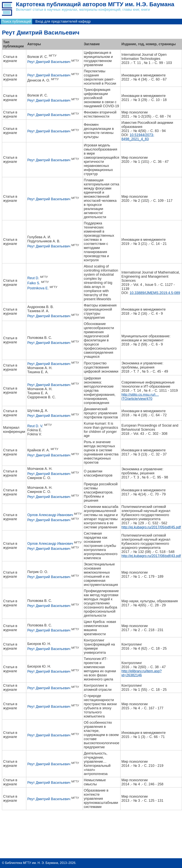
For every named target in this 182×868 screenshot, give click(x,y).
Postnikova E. (38, 288)
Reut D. (33, 278)
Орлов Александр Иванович (50, 515)
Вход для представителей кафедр (63, 21)
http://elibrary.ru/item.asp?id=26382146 (142, 673)
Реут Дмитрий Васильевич (49, 62)
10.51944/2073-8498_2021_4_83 (138, 137)
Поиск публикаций (16, 21)
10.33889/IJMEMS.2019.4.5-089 (155, 293)
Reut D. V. (35, 426)
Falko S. (34, 283)
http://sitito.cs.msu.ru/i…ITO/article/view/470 (140, 397)
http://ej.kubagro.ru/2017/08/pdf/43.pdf (151, 556)
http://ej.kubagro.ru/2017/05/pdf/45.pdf (151, 527)
